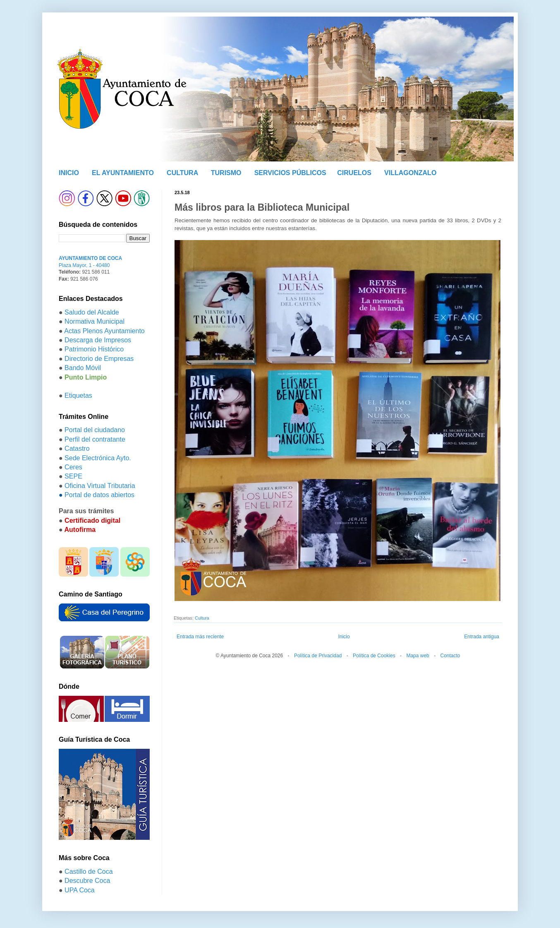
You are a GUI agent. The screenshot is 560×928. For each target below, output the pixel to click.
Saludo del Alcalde (92, 312)
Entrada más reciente (200, 637)
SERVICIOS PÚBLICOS (290, 173)
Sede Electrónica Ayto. (98, 458)
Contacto (450, 656)
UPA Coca (80, 890)
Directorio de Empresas (99, 359)
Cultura (202, 618)
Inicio (344, 637)
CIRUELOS (354, 173)
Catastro (77, 448)
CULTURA (182, 173)
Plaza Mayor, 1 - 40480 (84, 265)
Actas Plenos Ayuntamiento (104, 331)
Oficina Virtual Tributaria (100, 486)
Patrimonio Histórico (94, 349)
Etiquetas (78, 395)
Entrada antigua (482, 637)
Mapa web (418, 656)
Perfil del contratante (95, 439)
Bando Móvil (83, 368)
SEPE (73, 476)
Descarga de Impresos (98, 340)
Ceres (73, 467)
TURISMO (226, 173)
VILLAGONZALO (410, 173)
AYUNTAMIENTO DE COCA (90, 258)
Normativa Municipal (95, 321)
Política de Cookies (374, 656)
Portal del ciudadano (95, 430)
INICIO (69, 173)
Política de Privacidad (318, 656)
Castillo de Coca (89, 872)
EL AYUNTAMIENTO (123, 173)
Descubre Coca (87, 881)
